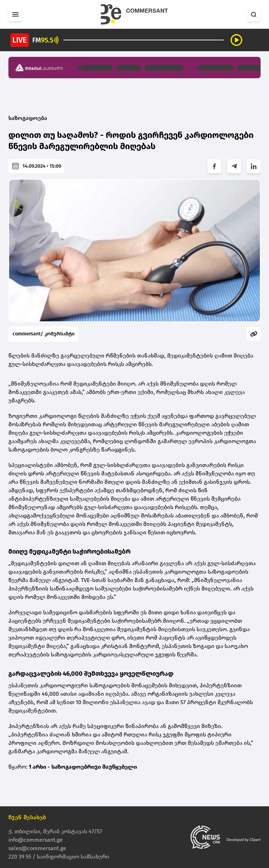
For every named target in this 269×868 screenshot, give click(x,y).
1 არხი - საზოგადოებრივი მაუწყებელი (83, 767)
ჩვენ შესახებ (27, 817)
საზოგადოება (28, 118)
